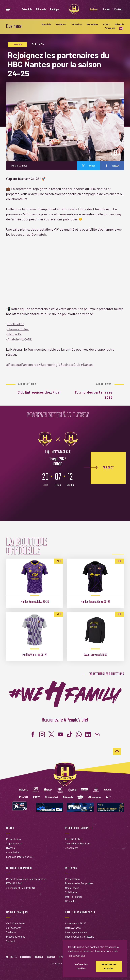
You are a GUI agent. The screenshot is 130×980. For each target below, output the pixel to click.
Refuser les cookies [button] (81, 966)
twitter (88, 166)
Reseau (13, 364)
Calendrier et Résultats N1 (20, 888)
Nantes (87, 364)
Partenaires (77, 25)
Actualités (27, 10)
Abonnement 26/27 (76, 923)
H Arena (106, 10)
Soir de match (14, 928)
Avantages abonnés (76, 932)
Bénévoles (71, 901)
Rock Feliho (16, 324)
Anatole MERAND (20, 339)
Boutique (55, 10)
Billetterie (41, 10)
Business (94, 10)
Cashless (11, 932)
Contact (118, 10)
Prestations (61, 25)
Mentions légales (60, 963)
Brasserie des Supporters (79, 883)
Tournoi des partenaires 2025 (90, 391)
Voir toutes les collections (107, 674)
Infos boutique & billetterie (80, 936)
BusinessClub (69, 364)
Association (13, 852)
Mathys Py (14, 334)
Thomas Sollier (18, 329)
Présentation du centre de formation (26, 879)
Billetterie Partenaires (114, 26)
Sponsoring (48, 364)
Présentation (13, 839)
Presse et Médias (16, 936)
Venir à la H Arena (16, 923)
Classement (72, 848)
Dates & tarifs (73, 928)
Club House (71, 892)
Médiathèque (93, 25)
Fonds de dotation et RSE (20, 857)
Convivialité (18, 45)
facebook (112, 166)
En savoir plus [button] (77, 956)
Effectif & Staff (74, 839)
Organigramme (14, 843)
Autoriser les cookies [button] (109, 966)
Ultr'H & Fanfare (74, 897)
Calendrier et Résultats (78, 843)
